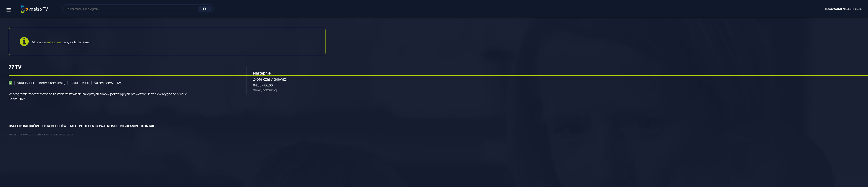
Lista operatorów (24, 126)
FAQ (73, 126)
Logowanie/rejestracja (843, 9)
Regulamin (129, 126)
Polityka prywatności (98, 126)
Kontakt (149, 126)
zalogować (55, 42)
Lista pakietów (54, 126)
